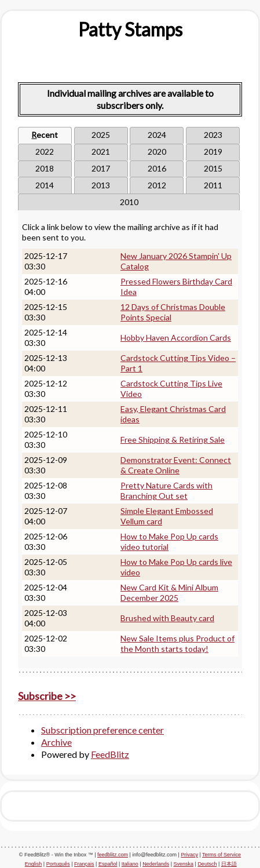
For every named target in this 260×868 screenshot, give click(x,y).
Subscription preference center (102, 730)
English (34, 864)
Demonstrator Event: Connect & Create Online (176, 465)
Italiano (130, 864)
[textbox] (130, 30)
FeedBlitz (110, 754)
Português (58, 864)
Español (108, 864)
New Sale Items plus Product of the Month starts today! (177, 643)
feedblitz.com (113, 855)
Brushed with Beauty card (167, 618)
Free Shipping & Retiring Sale (173, 440)
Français (84, 864)
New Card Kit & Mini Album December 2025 (169, 592)
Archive (56, 742)
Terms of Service (221, 855)
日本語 (229, 864)
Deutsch (207, 864)
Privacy (189, 855)
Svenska (184, 864)
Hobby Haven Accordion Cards (176, 338)
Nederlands (156, 864)
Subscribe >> (47, 696)
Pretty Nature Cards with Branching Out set (166, 490)
